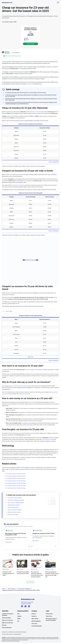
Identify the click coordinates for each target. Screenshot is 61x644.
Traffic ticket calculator (13, 507)
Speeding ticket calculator (14, 505)
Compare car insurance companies (16, 500)
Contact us (34, 616)
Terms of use (49, 616)
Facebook (22, 606)
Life (18, 621)
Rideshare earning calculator (14, 512)
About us (34, 614)
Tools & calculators (6, 618)
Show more (30, 357)
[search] (30, 311)
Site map (4, 625)
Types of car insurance (7, 620)
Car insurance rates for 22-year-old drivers (16, 483)
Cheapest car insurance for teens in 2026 (43, 533)
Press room (34, 624)
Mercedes (30, 425)
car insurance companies (17, 185)
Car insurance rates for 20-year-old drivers (16, 478)
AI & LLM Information (37, 626)
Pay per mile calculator (13, 515)
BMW (35, 425)
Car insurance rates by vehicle (15, 498)
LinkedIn (29, 606)
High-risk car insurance (7, 623)
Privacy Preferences (7, 628)
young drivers (33, 402)
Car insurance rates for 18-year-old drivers (16, 476)
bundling (9, 394)
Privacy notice (49, 614)
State (16, 319)
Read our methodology (53, 162)
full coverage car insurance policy (35, 370)
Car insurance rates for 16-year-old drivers (16, 474)
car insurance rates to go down (19, 386)
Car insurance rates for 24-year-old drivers (16, 486)
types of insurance (26, 394)
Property (19, 616)
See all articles (30, 582)
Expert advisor (35, 619)
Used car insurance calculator (15, 510)
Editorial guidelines (36, 621)
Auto (18, 614)
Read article (8, 542)
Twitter (25, 606)
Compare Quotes (30, 44)
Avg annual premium (44, 319)
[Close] (20, 53)
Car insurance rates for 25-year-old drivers (16, 488)
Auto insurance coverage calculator (16, 503)
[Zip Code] (30, 40)
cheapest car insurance (35, 112)
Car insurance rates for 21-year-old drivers (16, 481)
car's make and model (48, 439)
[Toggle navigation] (58, 3)
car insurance (29, 84)
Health (19, 619)
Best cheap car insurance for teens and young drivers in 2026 (16, 534)
